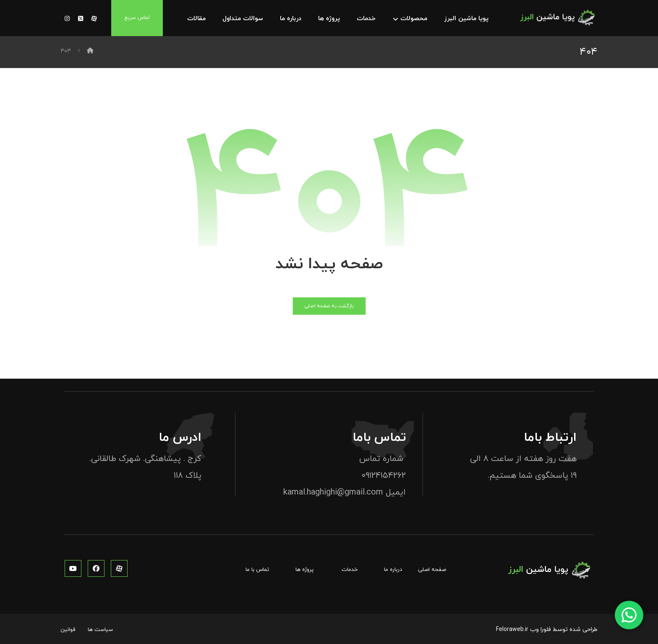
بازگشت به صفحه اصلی (329, 306)
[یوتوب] (73, 568)
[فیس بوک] (96, 568)
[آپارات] (94, 19)
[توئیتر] (81, 19)
